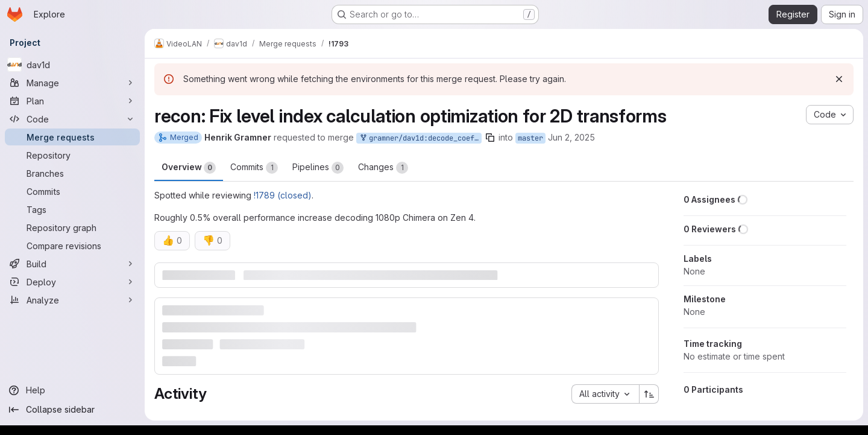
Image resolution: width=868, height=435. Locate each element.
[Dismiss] (839, 79)
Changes (383, 168)
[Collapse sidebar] (72, 410)
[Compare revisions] (72, 246)
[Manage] (72, 83)
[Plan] (72, 101)
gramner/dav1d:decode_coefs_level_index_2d (420, 138)
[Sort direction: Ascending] (649, 394)
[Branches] (72, 173)
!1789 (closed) (283, 195)
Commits (254, 168)
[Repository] (72, 155)
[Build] (72, 264)
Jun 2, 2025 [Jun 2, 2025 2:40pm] (571, 137)
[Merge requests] (72, 137)
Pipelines (318, 168)
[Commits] (72, 191)
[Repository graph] (72, 227)
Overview (189, 168)
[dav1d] (72, 65)
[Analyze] (72, 300)
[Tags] (72, 209)
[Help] (72, 390)
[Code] (72, 119)
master (530, 138)
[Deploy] (72, 282)
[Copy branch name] (490, 138)
